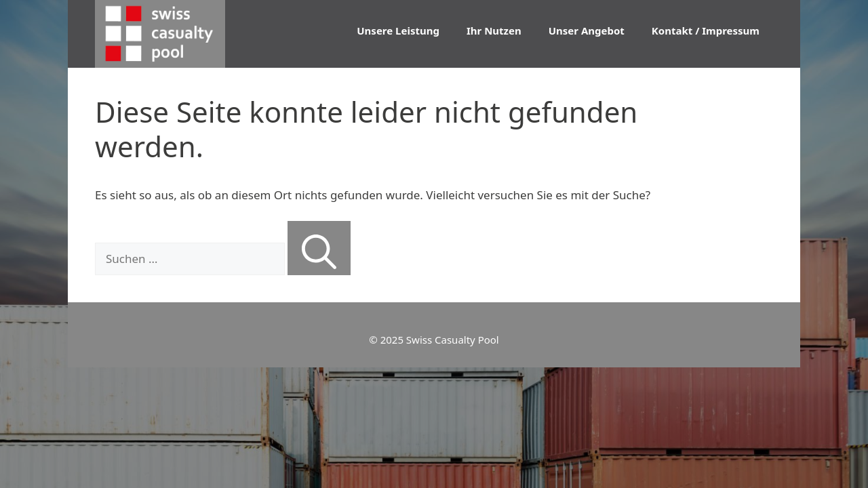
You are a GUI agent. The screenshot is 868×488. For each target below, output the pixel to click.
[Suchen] (319, 248)
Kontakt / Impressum (706, 30)
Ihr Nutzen (494, 30)
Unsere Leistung (398, 30)
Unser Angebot (587, 30)
